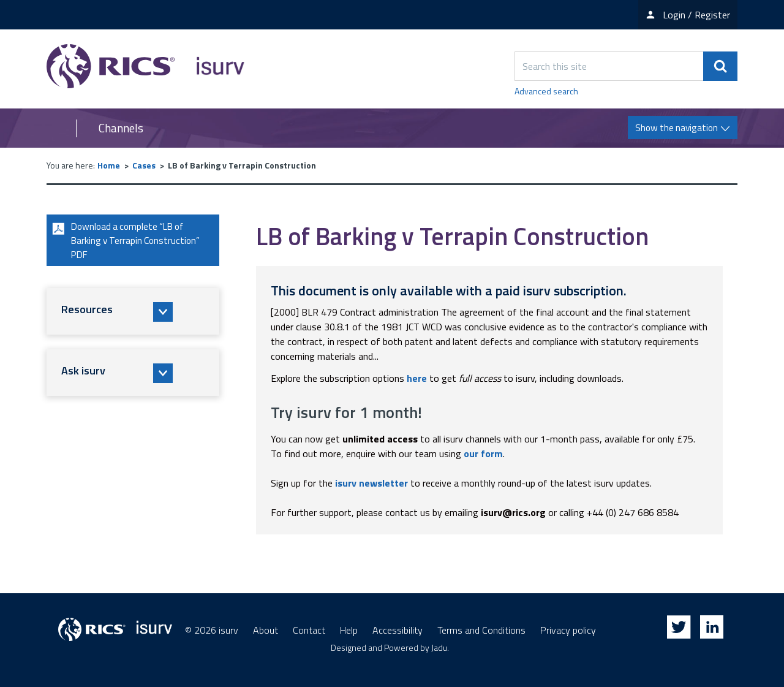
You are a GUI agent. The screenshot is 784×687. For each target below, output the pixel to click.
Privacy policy (568, 630)
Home (109, 165)
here (417, 378)
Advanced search (546, 91)
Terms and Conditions (481, 630)
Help (349, 630)
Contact (309, 630)
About (266, 630)
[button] (133, 314)
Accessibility (398, 630)
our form (483, 454)
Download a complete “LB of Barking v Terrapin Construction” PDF (127, 241)
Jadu (439, 647)
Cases (144, 165)
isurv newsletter (371, 483)
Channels (121, 128)
